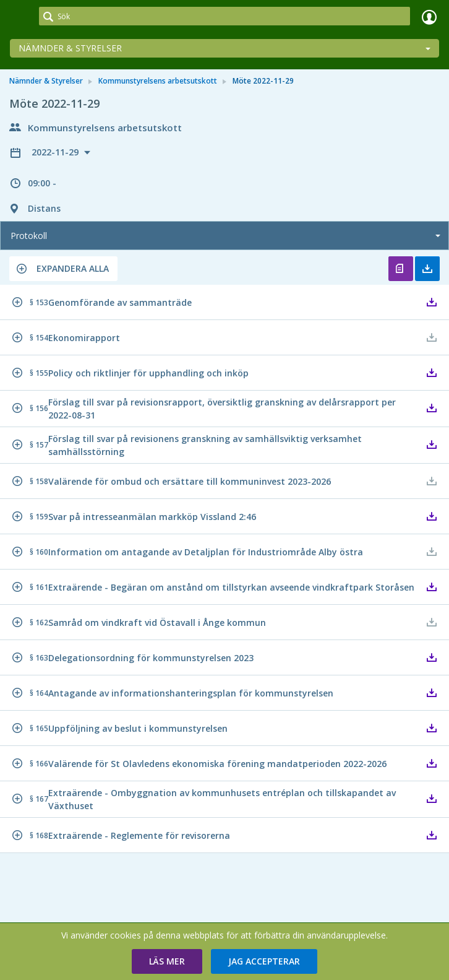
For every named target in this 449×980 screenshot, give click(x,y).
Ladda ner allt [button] (427, 269)
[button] (63, 269)
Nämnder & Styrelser (70, 48)
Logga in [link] (429, 17)
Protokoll (29, 236)
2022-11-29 (56, 152)
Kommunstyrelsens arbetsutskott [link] (158, 81)
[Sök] (224, 16)
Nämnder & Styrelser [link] (46, 81)
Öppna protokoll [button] (401, 269)
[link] (20, 17)
